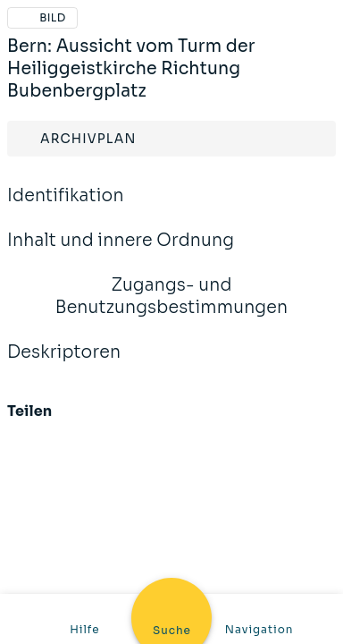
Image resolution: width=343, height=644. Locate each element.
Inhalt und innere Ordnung (121, 252)
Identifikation (66, 208)
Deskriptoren (64, 364)
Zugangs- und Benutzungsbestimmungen (171, 308)
